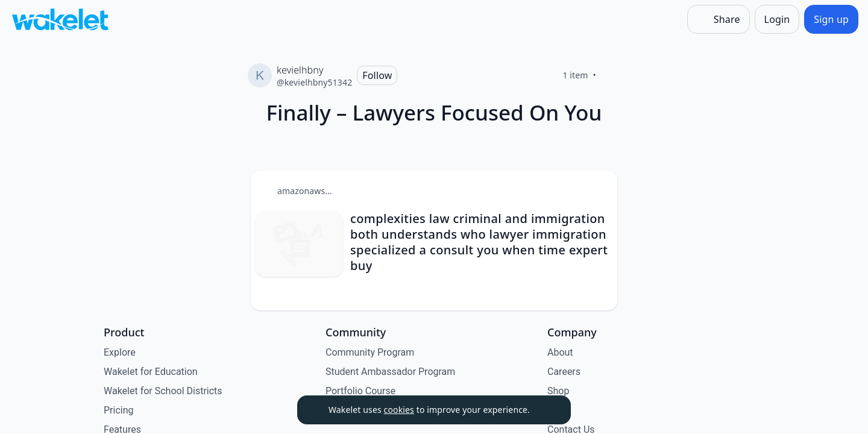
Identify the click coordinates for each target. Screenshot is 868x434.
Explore (120, 352)
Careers (564, 372)
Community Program (370, 352)
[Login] (777, 19)
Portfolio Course (360, 391)
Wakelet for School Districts (163, 391)
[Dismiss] (547, 410)
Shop (558, 391)
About (560, 352)
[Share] (719, 19)
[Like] (611, 75)
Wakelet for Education (151, 372)
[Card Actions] (598, 190)
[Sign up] (831, 19)
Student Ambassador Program (390, 372)
